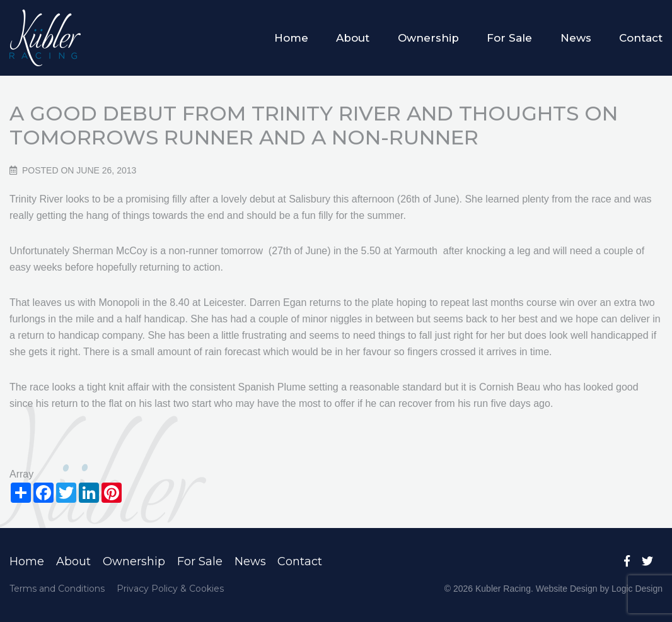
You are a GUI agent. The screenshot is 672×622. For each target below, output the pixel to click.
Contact (641, 38)
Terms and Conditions (57, 589)
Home (291, 38)
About (353, 38)
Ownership (428, 38)
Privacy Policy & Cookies (170, 589)
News (576, 38)
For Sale (509, 38)
